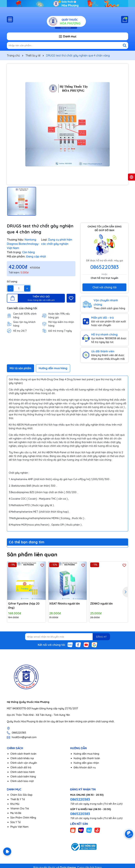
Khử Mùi (15, 804)
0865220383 (105, 267)
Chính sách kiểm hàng (23, 777)
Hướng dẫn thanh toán (87, 758)
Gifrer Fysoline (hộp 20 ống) (24, 605)
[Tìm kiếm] (125, 45)
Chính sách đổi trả (21, 767)
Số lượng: (12, 281)
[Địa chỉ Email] (68, 637)
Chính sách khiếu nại (22, 758)
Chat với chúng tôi (105, 287)
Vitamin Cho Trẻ (20, 809)
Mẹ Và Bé (16, 813)
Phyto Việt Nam (19, 827)
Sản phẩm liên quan (32, 554)
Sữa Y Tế (15, 822)
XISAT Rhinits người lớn (65, 604)
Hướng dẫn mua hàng (86, 754)
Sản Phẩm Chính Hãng (23, 818)
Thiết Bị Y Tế (18, 799)
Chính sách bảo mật (22, 781)
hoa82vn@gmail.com (24, 737)
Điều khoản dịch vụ (85, 767)
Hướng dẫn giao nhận (86, 763)
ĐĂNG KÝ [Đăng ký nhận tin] (101, 637)
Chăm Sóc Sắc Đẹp (21, 795)
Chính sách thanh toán (23, 754)
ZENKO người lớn (101, 604)
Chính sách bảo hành (23, 772)
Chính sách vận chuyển (24, 763)
